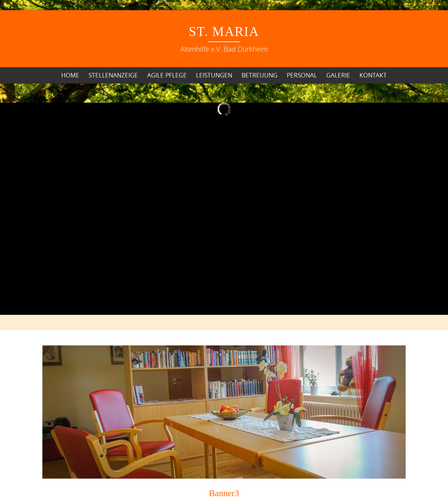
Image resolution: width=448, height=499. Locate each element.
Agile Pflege (167, 75)
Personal (302, 75)
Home (70, 75)
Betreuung (260, 75)
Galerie (338, 75)
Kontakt (373, 75)
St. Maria (224, 32)
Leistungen (214, 75)
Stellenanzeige (113, 75)
